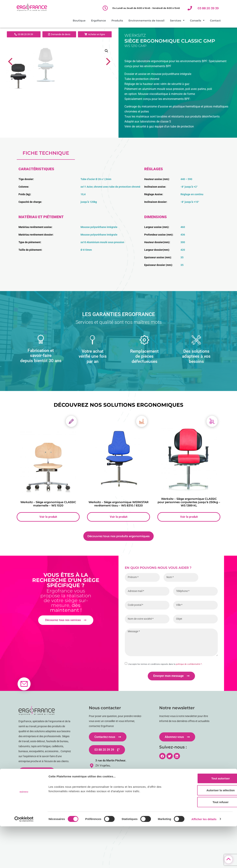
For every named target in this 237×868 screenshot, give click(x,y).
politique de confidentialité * (189, 734)
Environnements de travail (146, 21)
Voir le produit (48, 587)
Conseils (197, 21)
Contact (215, 21)
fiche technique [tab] (46, 223)
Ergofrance (99, 21)
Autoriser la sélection (206, 832)
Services (177, 21)
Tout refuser (206, 844)
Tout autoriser (206, 820)
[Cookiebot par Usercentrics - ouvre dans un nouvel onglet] (24, 861)
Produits (117, 21)
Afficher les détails (204, 861)
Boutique (79, 21)
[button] (106, 51)
